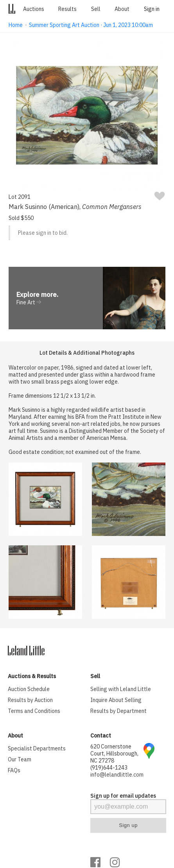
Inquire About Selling (116, 700)
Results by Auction (30, 700)
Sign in (152, 9)
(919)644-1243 (109, 768)
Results (67, 9)
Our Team (20, 759)
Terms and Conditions (34, 711)
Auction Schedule (29, 689)
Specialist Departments (37, 748)
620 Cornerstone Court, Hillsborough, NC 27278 (114, 754)
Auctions (34, 9)
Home (16, 25)
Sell (96, 9)
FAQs (14, 770)
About (122, 9)
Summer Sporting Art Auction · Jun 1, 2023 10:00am (91, 25)
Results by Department (118, 711)
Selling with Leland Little (121, 689)
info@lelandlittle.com (117, 775)
